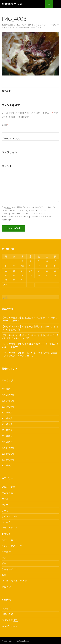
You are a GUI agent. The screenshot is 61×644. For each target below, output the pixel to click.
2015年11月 (8, 400)
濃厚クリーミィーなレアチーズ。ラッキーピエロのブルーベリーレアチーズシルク (30, 26)
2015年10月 (8, 406)
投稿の (7, 613)
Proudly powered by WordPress (15, 640)
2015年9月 (7, 412)
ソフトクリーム (10, 527)
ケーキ (5, 510)
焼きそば (6, 586)
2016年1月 (7, 388)
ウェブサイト (9, 152)
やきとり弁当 (8, 486)
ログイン (6, 607)
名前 (5, 125)
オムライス (7, 492)
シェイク (6, 521)
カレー (5, 504)
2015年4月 (7, 423)
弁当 (4, 574)
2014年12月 (8, 447)
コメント (7, 166)
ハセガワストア (10, 539)
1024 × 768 (22, 25)
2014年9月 (7, 465)
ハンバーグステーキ (12, 545)
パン (4, 557)
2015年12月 (8, 394)
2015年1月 (7, 441)
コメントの (10, 619)
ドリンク (6, 533)
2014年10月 (8, 459)
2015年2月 (7, 435)
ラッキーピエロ (10, 568)
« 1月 (5, 284)
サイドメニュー (10, 515)
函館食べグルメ (12, 4)
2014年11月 (8, 453)
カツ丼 (5, 498)
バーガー (6, 551)
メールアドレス (12, 138)
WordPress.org (9, 625)
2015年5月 (7, 418)
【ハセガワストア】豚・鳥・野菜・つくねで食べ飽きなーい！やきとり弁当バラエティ (30, 354)
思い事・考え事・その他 (14, 580)
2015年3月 (7, 429)
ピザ (4, 563)
